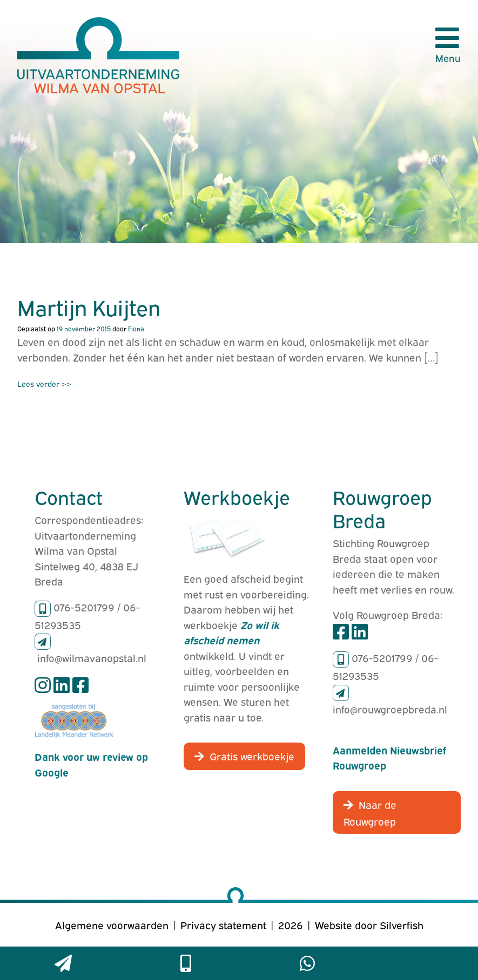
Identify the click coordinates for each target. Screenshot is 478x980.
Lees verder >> (44, 383)
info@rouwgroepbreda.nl (390, 709)
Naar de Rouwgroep (370, 812)
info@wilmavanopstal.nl (92, 657)
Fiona (136, 328)
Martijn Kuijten (89, 307)
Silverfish (402, 924)
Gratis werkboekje (252, 756)
